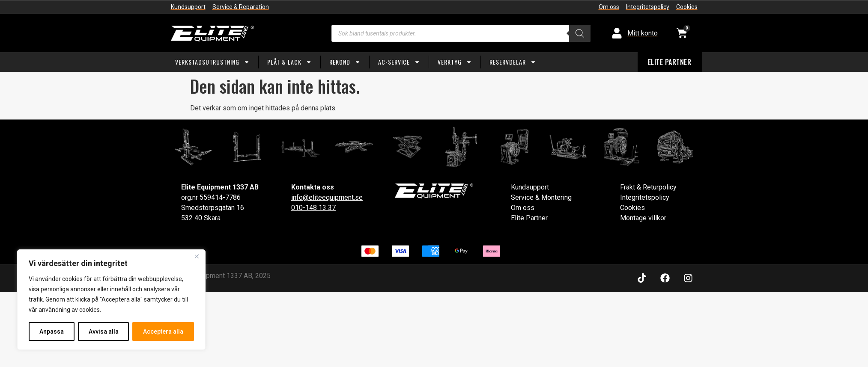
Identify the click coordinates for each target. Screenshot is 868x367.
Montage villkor (643, 218)
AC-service (399, 62)
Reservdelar (513, 62)
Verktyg (455, 62)
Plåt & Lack (289, 62)
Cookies (632, 208)
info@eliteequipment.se (327, 197)
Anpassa (52, 331)
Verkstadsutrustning (212, 62)
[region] (111, 300)
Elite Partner (529, 218)
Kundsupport (530, 187)
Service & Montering (541, 197)
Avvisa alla (104, 331)
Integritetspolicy (645, 197)
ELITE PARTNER (670, 62)
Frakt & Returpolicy (648, 187)
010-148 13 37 (313, 208)
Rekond (345, 62)
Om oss (523, 208)
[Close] (197, 257)
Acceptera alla (163, 331)
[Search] (580, 33)
